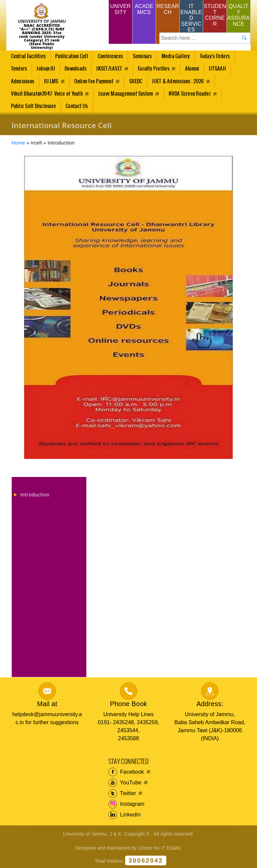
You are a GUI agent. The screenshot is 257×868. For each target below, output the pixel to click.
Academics (144, 9)
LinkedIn (125, 815)
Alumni (192, 69)
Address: (210, 704)
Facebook (126, 772)
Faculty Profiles (154, 69)
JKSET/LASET (109, 69)
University (120, 9)
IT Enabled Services (191, 18)
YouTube (125, 783)
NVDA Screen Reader (190, 94)
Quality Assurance (238, 15)
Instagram (126, 804)
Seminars (142, 56)
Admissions (21, 83)
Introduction (35, 494)
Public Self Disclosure (33, 106)
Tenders (19, 69)
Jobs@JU (44, 71)
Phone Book (128, 704)
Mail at (47, 704)
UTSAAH (216, 71)
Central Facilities (26, 58)
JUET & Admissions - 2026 (178, 81)
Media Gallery (174, 58)
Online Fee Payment (94, 81)
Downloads (75, 69)
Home (18, 143)
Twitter (122, 793)
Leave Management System (126, 94)
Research (167, 9)
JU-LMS (51, 81)
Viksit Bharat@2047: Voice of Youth (47, 94)
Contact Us (77, 106)
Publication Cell (72, 56)
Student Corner (215, 15)
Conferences (108, 58)
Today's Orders (215, 56)
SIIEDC (136, 81)
